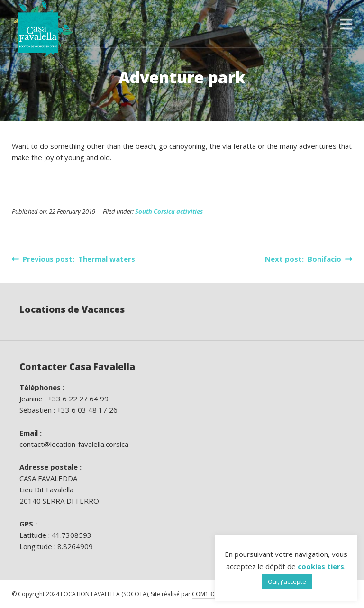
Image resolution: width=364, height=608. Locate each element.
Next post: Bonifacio (309, 259)
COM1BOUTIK (211, 594)
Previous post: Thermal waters (73, 259)
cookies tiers (321, 566)
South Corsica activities (169, 211)
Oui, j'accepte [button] (287, 581)
